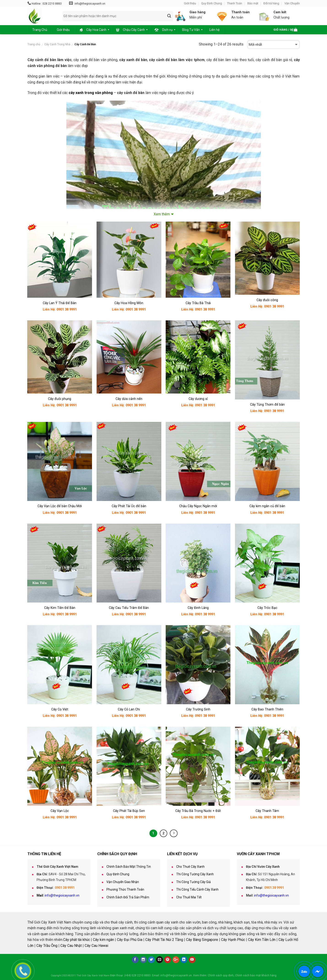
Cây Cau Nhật (71, 946)
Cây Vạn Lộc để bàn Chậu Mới (60, 506)
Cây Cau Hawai (96, 946)
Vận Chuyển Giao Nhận (123, 882)
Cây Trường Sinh (198, 709)
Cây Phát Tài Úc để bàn (129, 506)
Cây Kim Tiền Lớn (262, 940)
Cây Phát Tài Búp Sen (129, 811)
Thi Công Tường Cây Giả (193, 882)
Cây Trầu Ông (47, 946)
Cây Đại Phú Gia (130, 940)
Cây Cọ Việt (60, 709)
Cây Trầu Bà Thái (198, 303)
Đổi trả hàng (271, 3)
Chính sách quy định (221, 975)
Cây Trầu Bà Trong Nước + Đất (198, 811)
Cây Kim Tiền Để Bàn (60, 608)
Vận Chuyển (292, 3)
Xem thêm (162, 214)
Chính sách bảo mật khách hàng (256, 975)
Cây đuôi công (267, 300)
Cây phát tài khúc (77, 940)
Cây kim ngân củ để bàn (267, 506)
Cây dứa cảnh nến (129, 399)
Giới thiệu (190, 3)
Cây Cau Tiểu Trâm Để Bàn (129, 608)
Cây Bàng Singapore (202, 940)
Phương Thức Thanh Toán (125, 889)
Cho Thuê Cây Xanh (190, 867)
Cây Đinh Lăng (198, 608)
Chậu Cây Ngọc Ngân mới (198, 506)
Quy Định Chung (212, 3)
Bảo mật (253, 3)
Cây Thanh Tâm (267, 811)
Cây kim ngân (103, 940)
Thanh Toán (235, 3)
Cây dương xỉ (198, 399)
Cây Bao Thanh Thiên (267, 709)
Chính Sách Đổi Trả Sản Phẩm (128, 897)
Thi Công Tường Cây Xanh (195, 874)
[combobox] (118, 16)
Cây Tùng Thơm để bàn (267, 405)
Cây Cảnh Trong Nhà (57, 44)
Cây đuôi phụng (60, 399)
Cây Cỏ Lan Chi (129, 709)
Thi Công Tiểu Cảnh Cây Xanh (197, 889)
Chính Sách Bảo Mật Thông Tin (129, 867)
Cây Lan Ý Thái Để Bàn (60, 303)
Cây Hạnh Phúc (233, 940)
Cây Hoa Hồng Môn (129, 303)
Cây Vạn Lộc (60, 811)
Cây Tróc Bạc (267, 608)
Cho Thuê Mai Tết (189, 897)
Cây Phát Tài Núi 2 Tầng (164, 940)
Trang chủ (34, 44)
